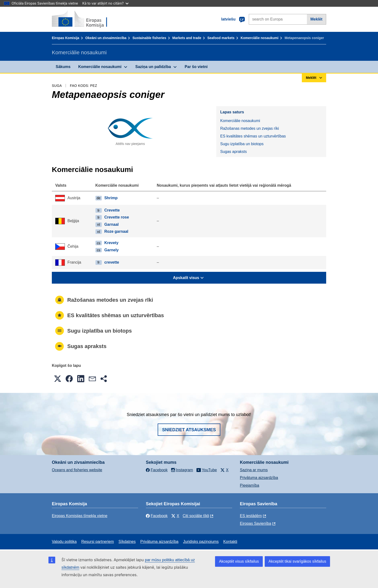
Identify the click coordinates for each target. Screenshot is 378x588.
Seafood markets (221, 38)
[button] (58, 379)
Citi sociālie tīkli (196, 516)
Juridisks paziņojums (201, 542)
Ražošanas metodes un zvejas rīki (250, 128)
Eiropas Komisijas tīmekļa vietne (80, 516)
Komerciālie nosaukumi (260, 38)
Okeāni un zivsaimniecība (106, 38)
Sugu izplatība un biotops (242, 144)
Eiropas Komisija (66, 38)
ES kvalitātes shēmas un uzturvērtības (253, 136)
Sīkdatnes (127, 542)
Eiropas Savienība (256, 523)
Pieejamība (250, 485)
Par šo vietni (196, 67)
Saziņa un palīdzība (153, 67)
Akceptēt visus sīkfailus (239, 561)
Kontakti (230, 542)
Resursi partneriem (98, 542)
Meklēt (316, 19)
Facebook (157, 516)
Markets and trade (187, 38)
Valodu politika (64, 542)
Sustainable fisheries (149, 38)
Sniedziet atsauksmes (189, 430)
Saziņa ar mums (254, 470)
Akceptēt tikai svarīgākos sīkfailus (297, 561)
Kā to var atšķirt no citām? (105, 3)
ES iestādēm (251, 516)
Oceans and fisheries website (77, 470)
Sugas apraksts (233, 152)
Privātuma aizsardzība (259, 478)
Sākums (63, 67)
